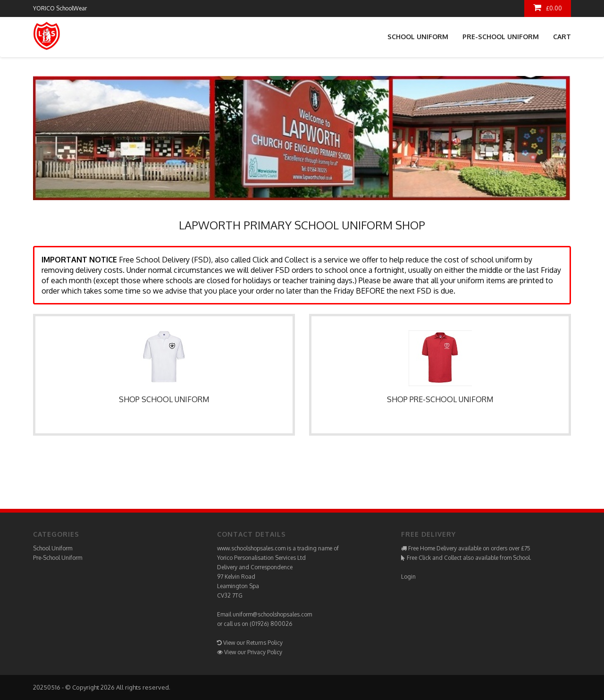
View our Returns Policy (253, 643)
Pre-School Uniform (501, 37)
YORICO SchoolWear (60, 8)
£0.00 (548, 8)
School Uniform (418, 37)
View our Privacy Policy (253, 652)
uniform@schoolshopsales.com (272, 614)
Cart (562, 37)
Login (408, 577)
